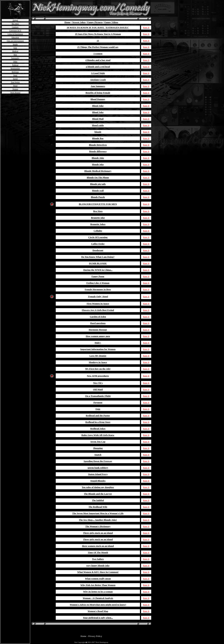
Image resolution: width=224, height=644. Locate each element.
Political (15, 65)
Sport (15, 75)
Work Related (15, 92)
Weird (15, 86)
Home (67, 22)
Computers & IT (15, 31)
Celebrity (15, 27)
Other (15, 62)
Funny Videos (111, 22)
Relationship (15, 68)
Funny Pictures (95, 22)
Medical (15, 51)
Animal (15, 20)
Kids (15, 48)
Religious (15, 72)
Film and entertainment (15, 41)
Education (15, 37)
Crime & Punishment (15, 34)
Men (15, 55)
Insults (15, 44)
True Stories (15, 82)
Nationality (15, 58)
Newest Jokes (79, 22)
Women (15, 89)
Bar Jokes (15, 24)
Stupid (15, 79)
